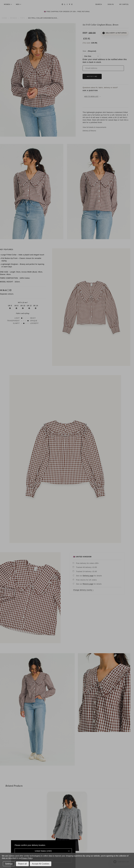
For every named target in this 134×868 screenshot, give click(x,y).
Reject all (22, 864)
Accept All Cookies (41, 864)
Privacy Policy (27, 858)
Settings (9, 864)
